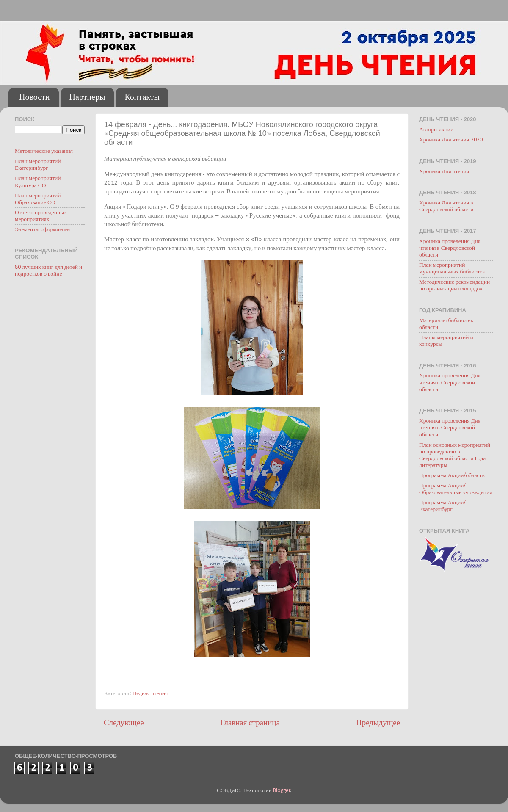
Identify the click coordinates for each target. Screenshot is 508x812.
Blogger (282, 791)
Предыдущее (378, 723)
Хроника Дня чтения (444, 172)
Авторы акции (436, 130)
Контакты (142, 98)
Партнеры (87, 98)
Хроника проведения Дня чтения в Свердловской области (450, 248)
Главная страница (250, 723)
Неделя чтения (150, 694)
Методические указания (44, 151)
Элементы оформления (43, 230)
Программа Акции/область (452, 476)
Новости (35, 98)
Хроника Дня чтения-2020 (451, 140)
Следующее (124, 723)
